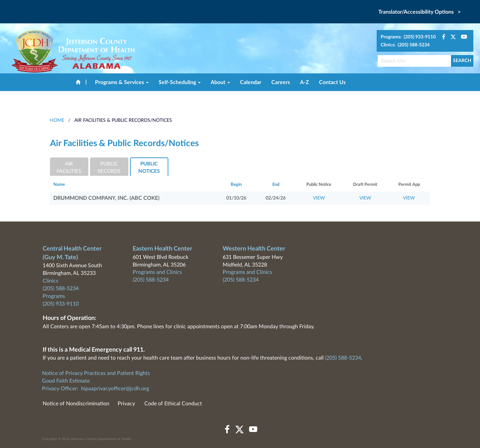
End (276, 185)
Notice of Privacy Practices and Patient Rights (96, 373)
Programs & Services (122, 82)
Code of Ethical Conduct (173, 404)
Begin (236, 185)
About (220, 82)
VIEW (319, 198)
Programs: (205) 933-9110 (408, 37)
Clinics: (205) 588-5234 (405, 45)
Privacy (126, 404)
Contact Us (332, 82)
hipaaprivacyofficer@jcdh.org (115, 389)
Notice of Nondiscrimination (76, 404)
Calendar (251, 82)
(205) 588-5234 (61, 289)
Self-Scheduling (180, 82)
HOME (57, 120)
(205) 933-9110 (61, 304)
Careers (281, 82)
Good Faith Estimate (66, 381)
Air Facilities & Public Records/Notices (123, 120)
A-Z (304, 82)
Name (59, 185)
